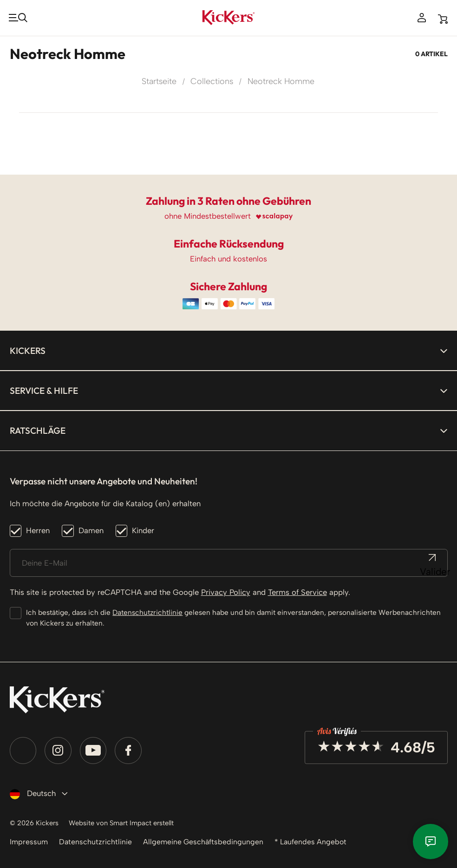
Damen (91, 529)
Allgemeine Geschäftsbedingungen (207, 842)
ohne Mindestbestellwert (208, 214)
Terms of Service (297, 590)
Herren (38, 529)
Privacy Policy (226, 590)
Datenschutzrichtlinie (147, 610)
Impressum (29, 842)
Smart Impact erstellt (160, 822)
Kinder (143, 529)
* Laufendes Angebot (317, 842)
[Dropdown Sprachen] (36, 792)
